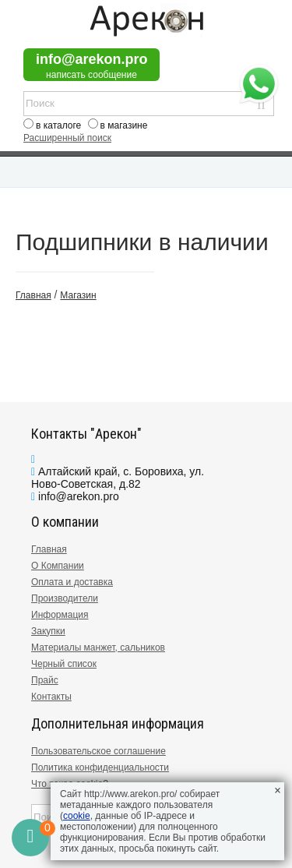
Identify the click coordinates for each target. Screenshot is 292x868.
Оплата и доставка (72, 582)
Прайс (45, 680)
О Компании (58, 566)
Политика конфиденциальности (100, 767)
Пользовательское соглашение (99, 751)
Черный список (64, 664)
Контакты (51, 697)
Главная (49, 549)
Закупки (48, 631)
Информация (60, 615)
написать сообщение (91, 75)
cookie (77, 816)
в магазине (124, 125)
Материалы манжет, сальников (98, 647)
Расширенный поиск (67, 138)
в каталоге (58, 125)
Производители (65, 598)
